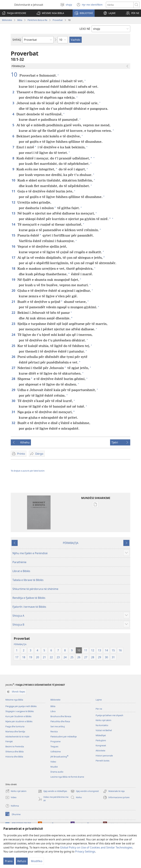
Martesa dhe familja (15, 731)
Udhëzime (56, 752)
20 (14, 290)
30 (14, 401)
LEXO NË (85, 29)
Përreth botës (103, 761)
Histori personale (104, 756)
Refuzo (22, 861)
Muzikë (54, 767)
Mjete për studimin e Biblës (19, 721)
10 (15, 74)
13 (14, 213)
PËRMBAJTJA (71, 543)
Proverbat (58, 20)
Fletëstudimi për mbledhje (64, 737)
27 (14, 368)
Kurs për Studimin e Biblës (18, 716)
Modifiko (37, 861)
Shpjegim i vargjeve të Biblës (20, 711)
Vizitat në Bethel (104, 730)
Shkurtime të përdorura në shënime (35, 589)
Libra (53, 711)
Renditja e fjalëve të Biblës (29, 598)
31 (14, 412)
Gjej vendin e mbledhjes (53, 791)
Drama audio (57, 772)
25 (14, 346)
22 (14, 313)
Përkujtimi (101, 740)
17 (14, 257)
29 (14, 390)
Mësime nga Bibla (14, 700)
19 (14, 280)
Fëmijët (9, 741)
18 (14, 268)
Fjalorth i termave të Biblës (29, 607)
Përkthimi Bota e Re (37, 20)
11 (14, 191)
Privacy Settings (85, 852)
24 (14, 335)
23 (14, 324)
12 (14, 202)
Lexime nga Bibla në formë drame (67, 777)
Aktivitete (100, 750)
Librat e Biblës (21, 571)
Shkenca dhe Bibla (14, 752)
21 (14, 302)
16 (14, 246)
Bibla (20, 20)
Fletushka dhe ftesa (60, 721)
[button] (50, 13)
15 (14, 235)
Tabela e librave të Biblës (28, 580)
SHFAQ (17, 40)
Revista (54, 731)
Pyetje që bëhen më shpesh (109, 715)
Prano (9, 861)
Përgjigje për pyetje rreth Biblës (21, 706)
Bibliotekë (7, 20)
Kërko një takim (103, 720)
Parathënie (19, 562)
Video (53, 762)
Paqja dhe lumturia (15, 726)
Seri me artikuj (58, 726)
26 (14, 357)
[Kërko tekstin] (120, 5)
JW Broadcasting (59, 757)
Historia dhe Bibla (14, 757)
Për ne (99, 709)
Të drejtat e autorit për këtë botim (28, 471)
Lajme (99, 700)
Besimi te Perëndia (15, 746)
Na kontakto (102, 725)
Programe (55, 741)
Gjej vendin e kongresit (85, 791)
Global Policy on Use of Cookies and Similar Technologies (96, 847)
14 (14, 224)
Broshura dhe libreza (61, 716)
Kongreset (101, 745)
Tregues (54, 746)
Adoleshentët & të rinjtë (17, 737)
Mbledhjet (101, 735)
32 (14, 423)
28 (14, 379)
